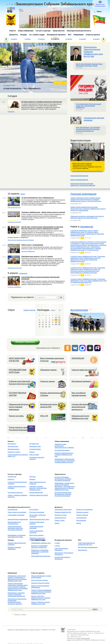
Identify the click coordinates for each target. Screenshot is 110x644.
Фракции (32, 479)
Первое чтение (60, 520)
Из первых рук (34, 444)
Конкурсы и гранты (14, 452)
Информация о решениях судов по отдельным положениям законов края (16, 594)
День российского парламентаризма (79, 394)
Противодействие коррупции (41, 556)
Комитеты (11, 479)
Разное (79, 523)
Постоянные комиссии (15, 492)
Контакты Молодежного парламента (62, 558)
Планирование (13, 509)
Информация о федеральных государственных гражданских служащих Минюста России (65, 461)
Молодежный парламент (81, 381)
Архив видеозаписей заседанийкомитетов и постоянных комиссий (83, 185)
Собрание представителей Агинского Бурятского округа (20, 383)
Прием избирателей (36, 492)
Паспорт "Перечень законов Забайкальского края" (40, 603)
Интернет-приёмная (25, 342)
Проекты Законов (82, 515)
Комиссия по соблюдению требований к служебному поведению (40, 552)
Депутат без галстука (14, 207)
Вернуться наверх (20, 614)
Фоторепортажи (79, 310)
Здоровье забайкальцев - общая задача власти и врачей (43, 212)
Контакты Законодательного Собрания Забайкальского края (64, 455)
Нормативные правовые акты (41, 543)
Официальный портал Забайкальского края (80, 417)
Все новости (12, 444)
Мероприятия (83, 550)
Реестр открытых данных (39, 580)
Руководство (12, 477)
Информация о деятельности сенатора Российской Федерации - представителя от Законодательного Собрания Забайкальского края (65, 486)
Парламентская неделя (15, 268)
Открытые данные (47, 381)
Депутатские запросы (37, 535)
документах (87, 227)
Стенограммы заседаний (16, 515)
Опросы (32, 452)
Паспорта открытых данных (40, 583)
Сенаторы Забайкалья (28, 251)
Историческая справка (62, 450)
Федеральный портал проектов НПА (49, 406)
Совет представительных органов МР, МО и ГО (86, 544)
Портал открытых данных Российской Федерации (19, 429)
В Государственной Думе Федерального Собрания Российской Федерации (63, 494)
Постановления (81, 518)
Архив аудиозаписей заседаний (36, 532)
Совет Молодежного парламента (61, 549)
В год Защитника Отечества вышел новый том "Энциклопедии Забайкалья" (88, 106)
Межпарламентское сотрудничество (14, 523)
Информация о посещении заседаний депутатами (17, 536)
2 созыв (57, 546)
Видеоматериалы (14, 449)
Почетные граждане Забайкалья (14, 548)
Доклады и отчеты (61, 515)
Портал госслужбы (16, 416)
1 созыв (57, 543)
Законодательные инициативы (18, 519)
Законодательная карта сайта (39, 519)
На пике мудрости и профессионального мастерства (42, 102)
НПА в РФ (44, 416)
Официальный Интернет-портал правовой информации (19, 407)
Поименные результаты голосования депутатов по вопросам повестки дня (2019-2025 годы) (87, 217)
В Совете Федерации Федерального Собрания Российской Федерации (63, 479)
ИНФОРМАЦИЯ (78, 358)
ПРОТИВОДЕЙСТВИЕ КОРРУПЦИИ (18, 371)
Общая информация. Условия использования (41, 577)
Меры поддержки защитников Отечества (52, 360)
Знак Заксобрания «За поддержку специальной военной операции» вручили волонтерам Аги (88, 129)
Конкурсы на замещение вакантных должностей (39, 546)
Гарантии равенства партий (83, 370)
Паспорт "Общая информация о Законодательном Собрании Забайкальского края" (41, 592)
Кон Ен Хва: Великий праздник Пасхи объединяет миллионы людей (89, 65)
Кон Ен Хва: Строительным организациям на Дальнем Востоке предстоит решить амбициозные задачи (42, 228)
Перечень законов (82, 512)
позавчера (23, 273)
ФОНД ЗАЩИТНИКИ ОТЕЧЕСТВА (17, 360)
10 (53, 320)
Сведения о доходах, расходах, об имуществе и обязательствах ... (38, 488)
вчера (23, 194)
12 (59, 320)
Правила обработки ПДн (63, 512)
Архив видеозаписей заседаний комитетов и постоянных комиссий (15, 528)
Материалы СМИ (35, 446)
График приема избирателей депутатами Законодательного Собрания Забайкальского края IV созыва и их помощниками (88, 209)
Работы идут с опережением (32, 245)
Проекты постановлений (84, 509)
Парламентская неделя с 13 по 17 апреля (37, 256)
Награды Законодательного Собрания (51, 394)
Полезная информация (83, 194)
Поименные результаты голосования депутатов (37, 539)
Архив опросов (29, 310)
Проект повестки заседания (17, 512)
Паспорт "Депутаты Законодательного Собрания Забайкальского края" (41, 598)
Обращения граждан (48, 370)
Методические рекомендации (88, 547)
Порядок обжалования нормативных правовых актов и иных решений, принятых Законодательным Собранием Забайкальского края (18, 587)
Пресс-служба (34, 455)
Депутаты (33, 477)
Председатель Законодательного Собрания (21, 240)
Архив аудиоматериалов (79, 180)
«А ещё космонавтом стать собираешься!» (38, 198)
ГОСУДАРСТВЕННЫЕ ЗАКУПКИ (18, 394)
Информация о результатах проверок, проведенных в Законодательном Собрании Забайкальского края (17, 578)
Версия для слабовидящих (100, 5)
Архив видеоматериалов (79, 176)
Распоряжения (81, 520)
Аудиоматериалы (35, 449)
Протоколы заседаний (37, 512)
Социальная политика (14, 222)
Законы (57, 523)
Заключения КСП (60, 518)
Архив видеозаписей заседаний (36, 527)
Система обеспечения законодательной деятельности (80, 407)
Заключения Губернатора (63, 509)
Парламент (11, 112)
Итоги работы (34, 509)
